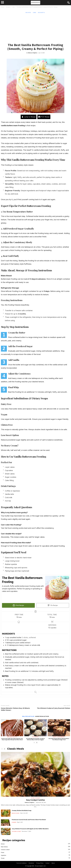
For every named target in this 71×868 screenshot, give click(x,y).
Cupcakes (35, 737)
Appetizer (4, 855)
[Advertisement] (35, 28)
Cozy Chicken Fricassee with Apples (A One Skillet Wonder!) (30, 829)
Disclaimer (31, 863)
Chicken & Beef (16, 831)
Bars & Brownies (59, 737)
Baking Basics (12, 737)
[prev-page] (34, 743)
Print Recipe (44, 117)
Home (3, 7)
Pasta (3, 852)
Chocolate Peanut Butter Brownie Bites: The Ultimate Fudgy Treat (59, 739)
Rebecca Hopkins (33, 53)
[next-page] (37, 743)
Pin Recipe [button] (53, 605)
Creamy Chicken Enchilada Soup (22, 810)
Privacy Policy (40, 863)
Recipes (8, 7)
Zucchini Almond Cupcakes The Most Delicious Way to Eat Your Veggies (35, 739)
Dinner (14, 822)
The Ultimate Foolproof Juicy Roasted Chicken (54, 708)
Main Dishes (16, 813)
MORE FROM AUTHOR (42, 716)
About (53, 863)
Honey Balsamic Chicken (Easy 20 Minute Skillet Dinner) (15, 709)
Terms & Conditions (21, 863)
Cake (13, 7)
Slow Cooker (35, 798)
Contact (47, 863)
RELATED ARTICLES (28, 716)
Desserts (41, 12)
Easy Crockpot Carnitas (36, 800)
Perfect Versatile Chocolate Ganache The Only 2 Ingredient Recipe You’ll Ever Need (12, 739)
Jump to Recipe (28, 117)
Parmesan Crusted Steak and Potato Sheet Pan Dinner (29, 820)
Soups (3, 858)
